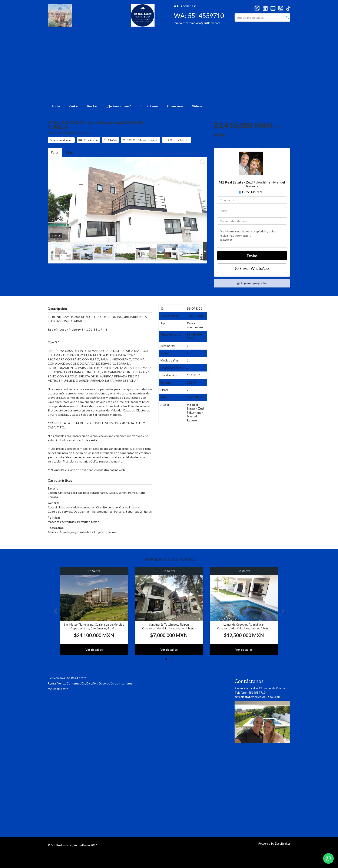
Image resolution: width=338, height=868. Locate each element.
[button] (54, 611)
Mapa (70, 152)
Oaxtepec (55, 132)
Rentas (92, 106)
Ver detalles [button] (94, 650)
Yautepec (70, 132)
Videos (197, 106)
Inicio (56, 106)
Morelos (84, 132)
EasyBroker (283, 843)
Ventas (74, 106)
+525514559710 (253, 192)
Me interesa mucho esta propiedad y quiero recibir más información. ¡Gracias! (252, 238)
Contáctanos (149, 106)
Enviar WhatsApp (252, 268)
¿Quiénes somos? (119, 106)
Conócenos (175, 106)
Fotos (55, 152)
